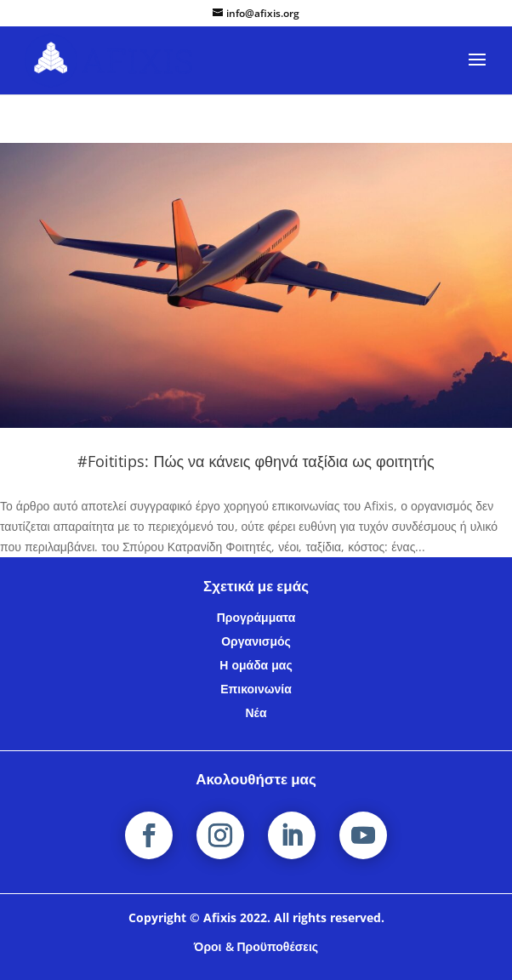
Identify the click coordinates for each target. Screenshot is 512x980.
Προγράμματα (256, 617)
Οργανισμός (256, 641)
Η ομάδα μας (256, 665)
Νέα (256, 712)
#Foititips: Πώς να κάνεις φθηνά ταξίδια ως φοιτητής (256, 461)
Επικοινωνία (256, 689)
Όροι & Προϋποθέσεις (256, 946)
